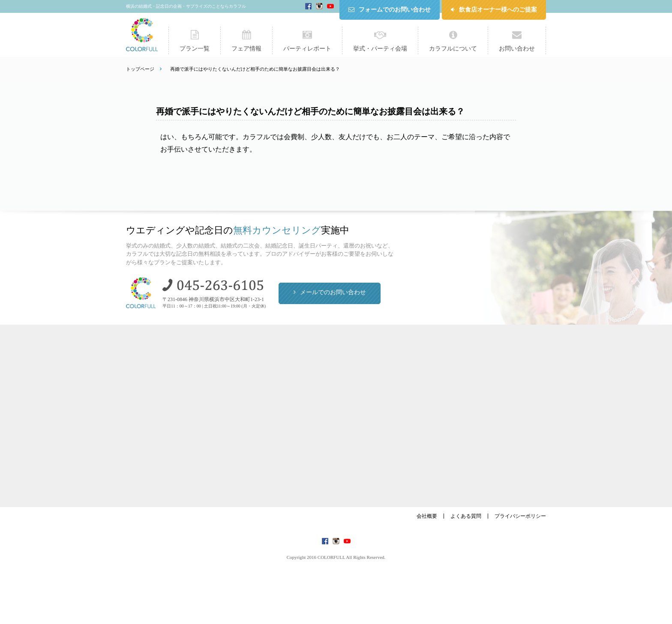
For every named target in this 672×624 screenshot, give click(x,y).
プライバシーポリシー (520, 516)
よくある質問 (466, 516)
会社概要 (427, 516)
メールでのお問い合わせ (333, 292)
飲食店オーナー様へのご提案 (498, 10)
